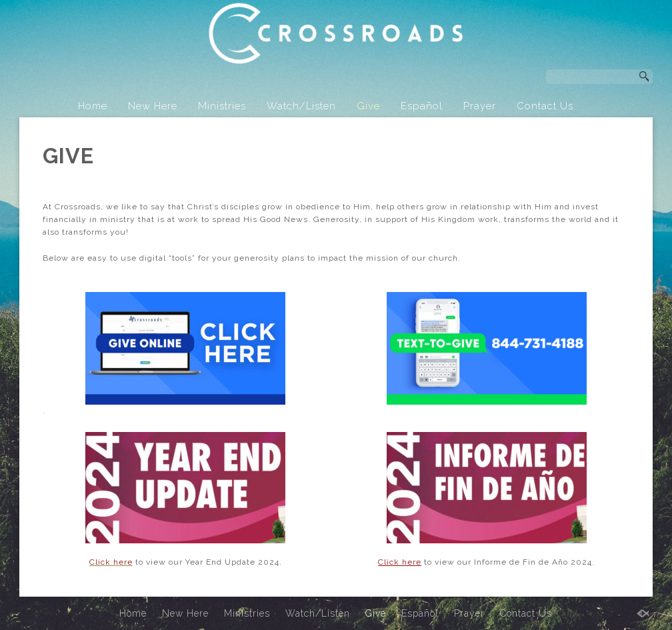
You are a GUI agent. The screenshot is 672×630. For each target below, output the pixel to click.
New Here (153, 106)
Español (422, 106)
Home (93, 106)
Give (368, 106)
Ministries (222, 106)
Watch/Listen (301, 106)
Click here (400, 562)
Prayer (480, 106)
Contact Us (545, 106)
